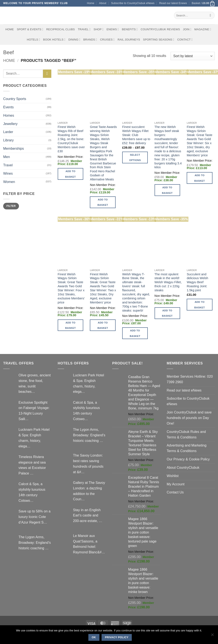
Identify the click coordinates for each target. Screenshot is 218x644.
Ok (94, 637)
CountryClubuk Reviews (160, 29)
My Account (176, 484)
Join (187, 29)
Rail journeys (129, 40)
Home (90, 3)
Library (8, 140)
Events (8, 107)
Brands (90, 40)
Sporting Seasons (159, 40)
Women (9, 182)
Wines (8, 173)
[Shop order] (193, 56)
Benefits (130, 29)
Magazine (203, 29)
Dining (74, 40)
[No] (212, 636)
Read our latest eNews (184, 390)
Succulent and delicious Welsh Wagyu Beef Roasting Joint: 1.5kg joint (197, 282)
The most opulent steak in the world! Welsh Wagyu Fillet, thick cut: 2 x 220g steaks (168, 282)
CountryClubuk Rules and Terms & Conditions (186, 434)
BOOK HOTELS (54, 40)
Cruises (107, 40)
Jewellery (10, 124)
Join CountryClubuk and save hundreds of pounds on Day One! (189, 418)
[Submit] (210, 15)
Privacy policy (117, 637)
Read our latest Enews (173, 3)
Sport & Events (30, 29)
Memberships (14, 148)
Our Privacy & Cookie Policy (188, 459)
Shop (99, 29)
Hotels (34, 40)
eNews (113, 29)
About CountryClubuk (183, 467)
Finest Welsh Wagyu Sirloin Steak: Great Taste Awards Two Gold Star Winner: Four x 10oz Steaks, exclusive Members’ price (71, 288)
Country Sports (15, 99)
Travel (84, 29)
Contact (185, 40)
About (103, 3)
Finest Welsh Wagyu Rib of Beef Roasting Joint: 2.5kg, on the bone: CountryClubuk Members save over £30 (71, 139)
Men (6, 157)
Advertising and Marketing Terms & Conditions (187, 448)
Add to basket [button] (70, 174)
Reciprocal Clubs (60, 29)
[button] (203, 3)
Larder (8, 132)
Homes (9, 115)
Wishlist (173, 476)
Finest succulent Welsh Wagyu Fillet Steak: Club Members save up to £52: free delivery (136, 135)
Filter (11, 206)
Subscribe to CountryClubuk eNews (133, 3)
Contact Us (175, 492)
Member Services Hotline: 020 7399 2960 (190, 379)
